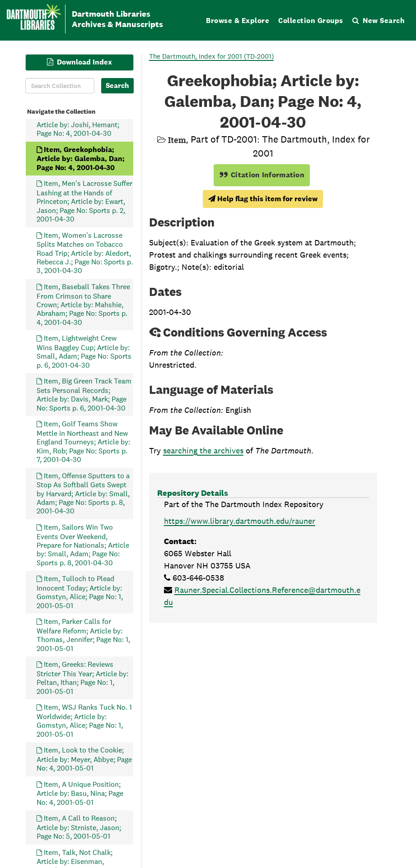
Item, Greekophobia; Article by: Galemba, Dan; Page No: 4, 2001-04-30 (81, 158)
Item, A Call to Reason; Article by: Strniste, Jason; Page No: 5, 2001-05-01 (79, 827)
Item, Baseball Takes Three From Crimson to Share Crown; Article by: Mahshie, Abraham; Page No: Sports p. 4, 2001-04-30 (83, 305)
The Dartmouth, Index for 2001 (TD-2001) (211, 56)
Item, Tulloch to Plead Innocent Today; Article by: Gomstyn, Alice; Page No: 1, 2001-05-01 (80, 592)
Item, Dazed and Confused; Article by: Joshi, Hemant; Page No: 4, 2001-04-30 (83, 124)
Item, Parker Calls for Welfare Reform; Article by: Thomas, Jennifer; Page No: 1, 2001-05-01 (83, 635)
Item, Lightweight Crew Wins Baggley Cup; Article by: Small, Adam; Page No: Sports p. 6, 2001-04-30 (84, 351)
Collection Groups (311, 21)
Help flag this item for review (263, 199)
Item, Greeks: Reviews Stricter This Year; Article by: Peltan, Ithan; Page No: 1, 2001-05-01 (82, 678)
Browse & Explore (238, 21)
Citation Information (262, 175)
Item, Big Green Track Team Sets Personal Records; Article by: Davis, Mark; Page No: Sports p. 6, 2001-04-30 (84, 394)
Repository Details (193, 493)
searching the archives (203, 450)
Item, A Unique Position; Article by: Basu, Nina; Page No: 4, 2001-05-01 (80, 793)
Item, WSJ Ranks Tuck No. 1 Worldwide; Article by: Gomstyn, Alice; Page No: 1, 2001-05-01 (84, 720)
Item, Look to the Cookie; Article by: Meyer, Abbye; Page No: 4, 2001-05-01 (84, 759)
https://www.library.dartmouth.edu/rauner (240, 521)
